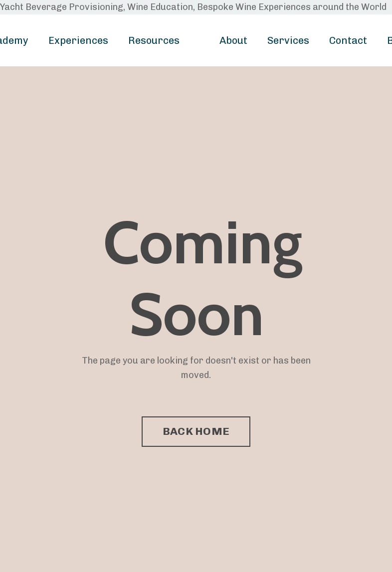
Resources (154, 40)
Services (288, 40)
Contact (348, 40)
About (233, 40)
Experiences (78, 40)
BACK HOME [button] (196, 431)
